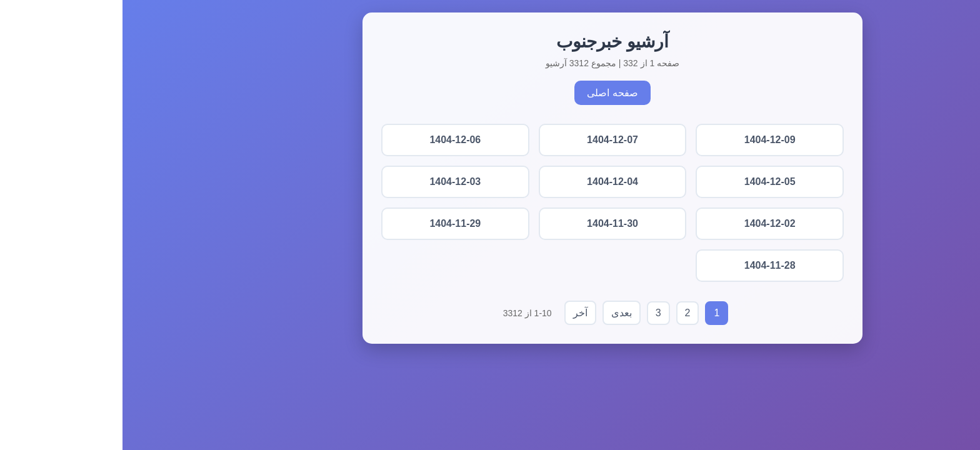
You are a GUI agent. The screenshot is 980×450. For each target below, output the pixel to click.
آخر (458, 313)
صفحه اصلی (490, 93)
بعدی (499, 313)
